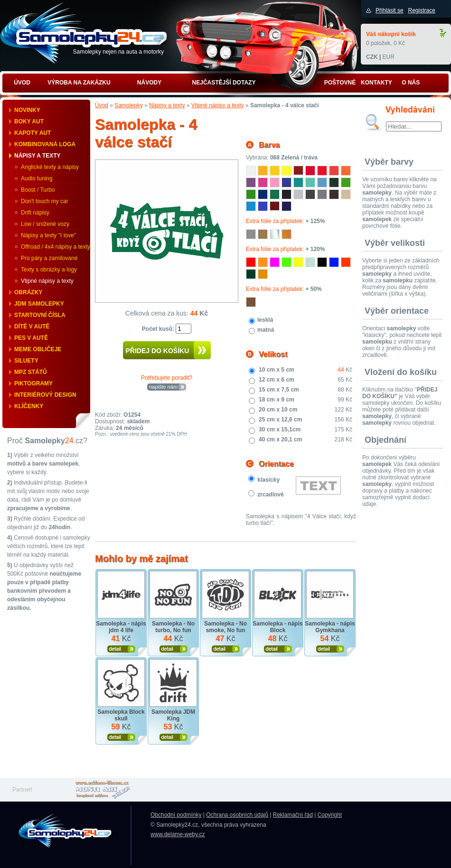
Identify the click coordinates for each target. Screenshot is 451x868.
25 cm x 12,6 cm (280, 420)
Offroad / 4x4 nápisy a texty (56, 247)
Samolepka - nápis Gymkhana (330, 627)
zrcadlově (270, 495)
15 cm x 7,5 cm (279, 390)
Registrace (421, 10)
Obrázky (28, 292)
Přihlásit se (390, 10)
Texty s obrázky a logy (49, 270)
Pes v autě (31, 338)
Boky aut (29, 121)
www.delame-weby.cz (178, 834)
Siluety (26, 361)
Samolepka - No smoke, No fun (225, 627)
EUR (388, 57)
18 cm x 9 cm (277, 400)
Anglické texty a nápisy (50, 167)
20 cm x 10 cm (278, 410)
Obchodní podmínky (176, 815)
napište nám (163, 387)
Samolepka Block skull (121, 715)
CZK (372, 57)
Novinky (27, 110)
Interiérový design (45, 395)
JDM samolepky (39, 304)
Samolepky (128, 105)
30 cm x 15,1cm (280, 429)
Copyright (330, 815)
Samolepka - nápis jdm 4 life (121, 627)
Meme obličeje (38, 349)
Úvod (102, 105)
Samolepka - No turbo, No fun (173, 627)
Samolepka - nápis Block (277, 627)
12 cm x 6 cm (277, 380)
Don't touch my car (45, 201)
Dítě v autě (32, 327)
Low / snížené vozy (45, 224)
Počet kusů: (159, 329)
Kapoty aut (33, 133)
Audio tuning (37, 178)
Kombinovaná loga (45, 144)
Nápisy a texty (38, 156)
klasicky (268, 480)
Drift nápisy (35, 213)
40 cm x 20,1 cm (280, 439)
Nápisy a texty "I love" (48, 235)
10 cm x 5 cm (277, 370)
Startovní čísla (40, 315)
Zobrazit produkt (121, 649)
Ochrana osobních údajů (237, 815)
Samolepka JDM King (173, 715)
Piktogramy (33, 383)
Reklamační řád (293, 815)
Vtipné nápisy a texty (47, 281)
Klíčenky (29, 406)
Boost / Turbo (38, 190)
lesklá (265, 320)
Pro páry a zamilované (49, 258)
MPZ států (31, 372)
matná (266, 330)
